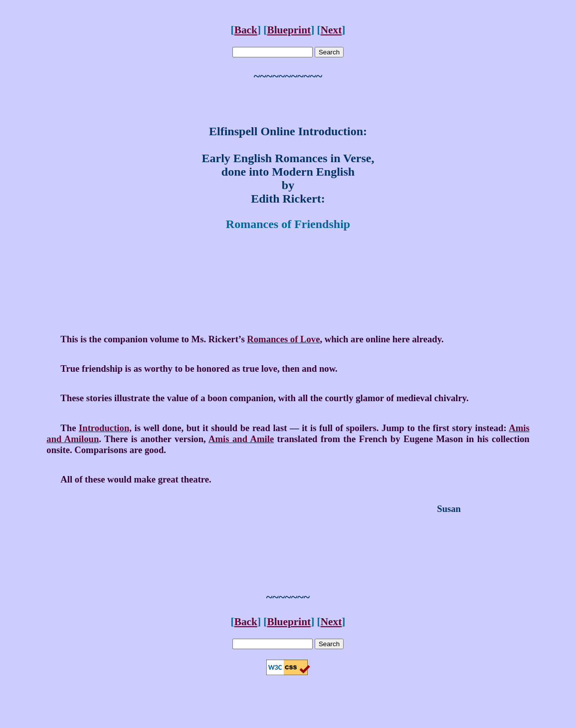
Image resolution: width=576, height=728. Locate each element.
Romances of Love (283, 339)
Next (331, 30)
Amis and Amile (241, 439)
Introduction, (105, 428)
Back (246, 30)
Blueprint (289, 30)
